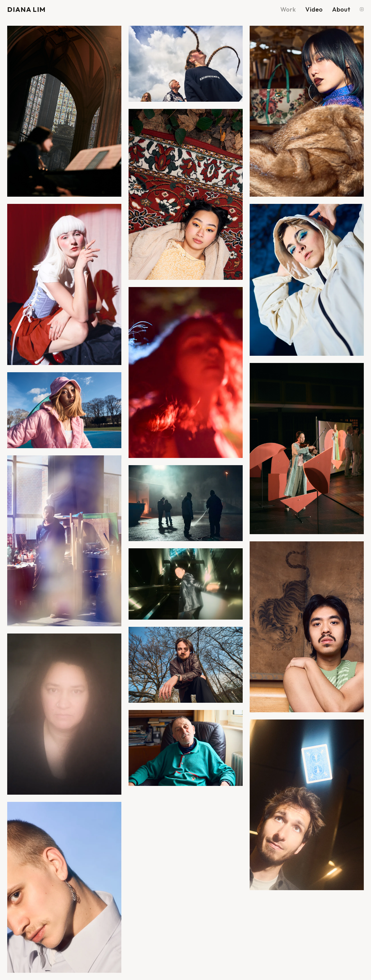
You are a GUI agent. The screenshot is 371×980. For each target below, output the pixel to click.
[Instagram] (362, 9)
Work (288, 9)
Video (314, 9)
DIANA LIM (27, 9)
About (341, 9)
